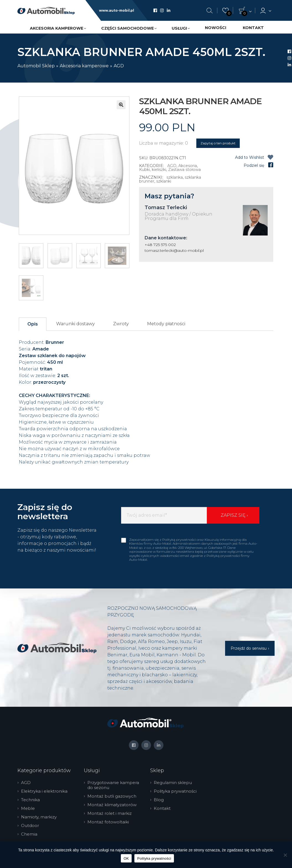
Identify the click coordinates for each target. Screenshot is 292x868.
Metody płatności (166, 324)
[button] (121, 105)
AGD (119, 66)
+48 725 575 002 (160, 245)
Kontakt (253, 28)
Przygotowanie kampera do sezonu (115, 785)
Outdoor (31, 826)
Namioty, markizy (40, 817)
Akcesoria (188, 166)
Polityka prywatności (177, 791)
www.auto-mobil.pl (117, 11)
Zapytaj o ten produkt (218, 143)
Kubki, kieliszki (153, 170)
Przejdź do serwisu (249, 648)
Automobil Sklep (36, 66)
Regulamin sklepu (174, 783)
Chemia (31, 834)
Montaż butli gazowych (113, 796)
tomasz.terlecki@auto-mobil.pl (174, 250)
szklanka (175, 177)
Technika (32, 800)
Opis (33, 324)
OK (126, 858)
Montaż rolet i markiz (111, 813)
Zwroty (121, 324)
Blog (160, 800)
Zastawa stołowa (184, 170)
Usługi (179, 28)
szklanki (164, 181)
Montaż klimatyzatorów (113, 805)
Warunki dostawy (75, 324)
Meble (29, 808)
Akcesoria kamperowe (57, 28)
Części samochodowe (127, 28)
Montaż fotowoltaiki (109, 822)
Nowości (216, 28)
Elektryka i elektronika (46, 791)
